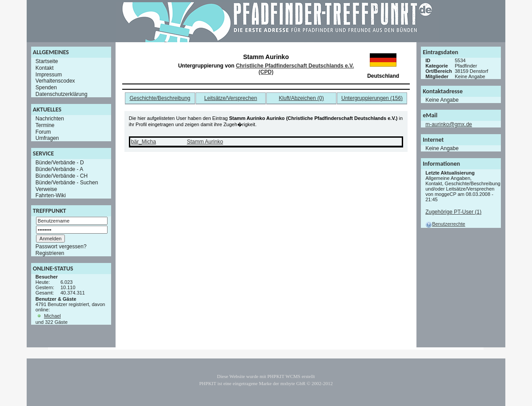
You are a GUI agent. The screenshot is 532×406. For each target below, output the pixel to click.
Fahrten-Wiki (51, 195)
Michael (52, 316)
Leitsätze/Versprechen (231, 98)
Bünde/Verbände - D (60, 163)
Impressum (49, 74)
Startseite (47, 61)
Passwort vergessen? (61, 247)
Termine (45, 125)
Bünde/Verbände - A (59, 169)
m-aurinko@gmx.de (449, 124)
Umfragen (47, 138)
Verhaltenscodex (55, 81)
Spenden (46, 88)
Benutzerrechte (445, 224)
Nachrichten (50, 119)
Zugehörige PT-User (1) (453, 212)
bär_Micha (144, 142)
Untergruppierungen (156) (372, 98)
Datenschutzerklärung (62, 94)
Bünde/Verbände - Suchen (67, 183)
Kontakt (45, 68)
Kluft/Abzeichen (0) (301, 98)
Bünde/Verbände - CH (62, 176)
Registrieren (50, 253)
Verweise (46, 189)
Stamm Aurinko (205, 142)
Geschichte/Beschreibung (160, 98)
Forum (43, 131)
